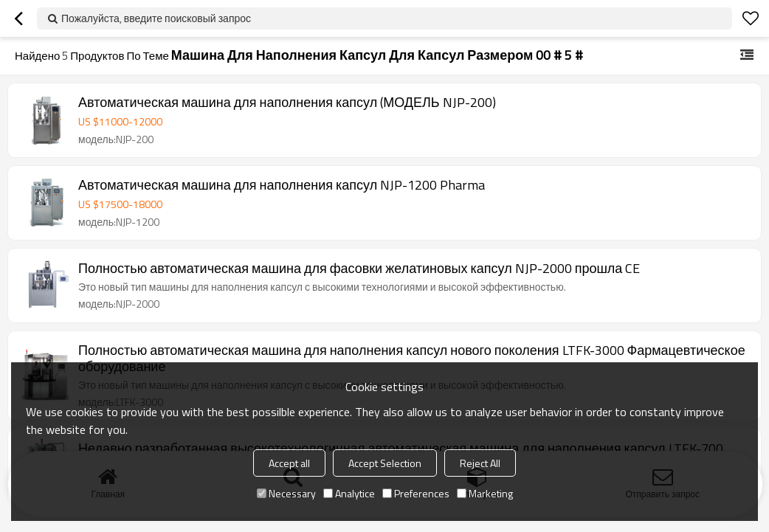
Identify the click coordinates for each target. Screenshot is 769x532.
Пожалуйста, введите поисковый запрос (156, 18)
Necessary (286, 493)
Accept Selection (385, 463)
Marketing (485, 493)
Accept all (289, 463)
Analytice (349, 493)
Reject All (480, 463)
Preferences (416, 493)
